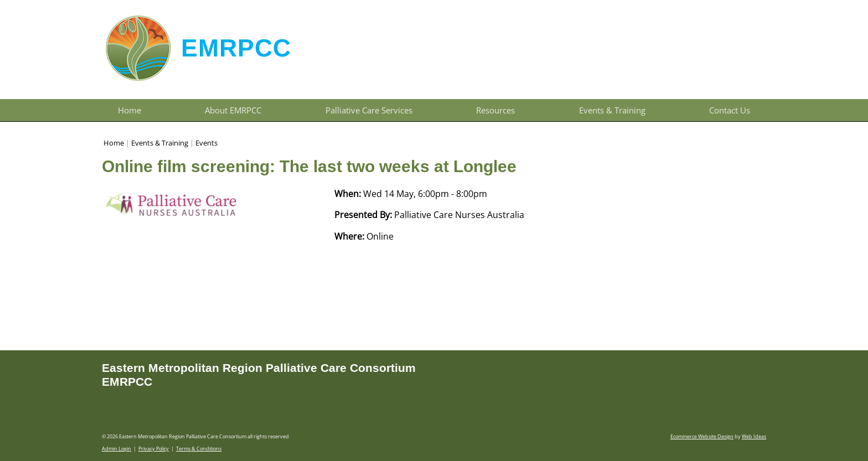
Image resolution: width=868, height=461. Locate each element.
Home (130, 110)
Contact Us (730, 110)
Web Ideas (754, 436)
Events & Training (612, 110)
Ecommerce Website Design (702, 436)
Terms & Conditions (199, 449)
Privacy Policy (154, 449)
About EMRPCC (233, 110)
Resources (495, 110)
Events (206, 143)
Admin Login (117, 449)
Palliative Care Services (369, 110)
